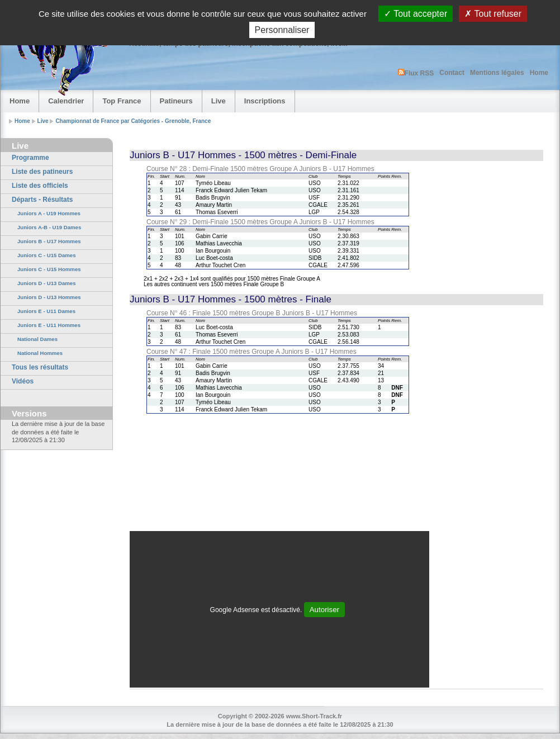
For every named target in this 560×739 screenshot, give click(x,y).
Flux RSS (416, 73)
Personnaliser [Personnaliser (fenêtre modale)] (282, 30)
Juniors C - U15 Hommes (49, 269)
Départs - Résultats (42, 200)
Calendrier (66, 101)
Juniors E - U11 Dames (46, 311)
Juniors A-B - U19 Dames (49, 227)
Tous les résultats (40, 367)
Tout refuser (493, 14)
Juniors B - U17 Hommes (49, 241)
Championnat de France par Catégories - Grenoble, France (133, 121)
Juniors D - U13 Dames (47, 283)
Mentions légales (497, 73)
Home (539, 73)
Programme (30, 158)
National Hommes (40, 353)
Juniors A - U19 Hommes (49, 213)
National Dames (37, 339)
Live (219, 101)
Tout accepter (416, 14)
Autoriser (324, 610)
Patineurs (176, 101)
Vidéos (23, 381)
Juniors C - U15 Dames (47, 255)
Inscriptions (265, 101)
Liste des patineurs (42, 172)
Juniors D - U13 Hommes (49, 297)
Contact (452, 73)
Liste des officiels (40, 186)
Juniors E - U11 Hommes (49, 325)
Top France (122, 101)
